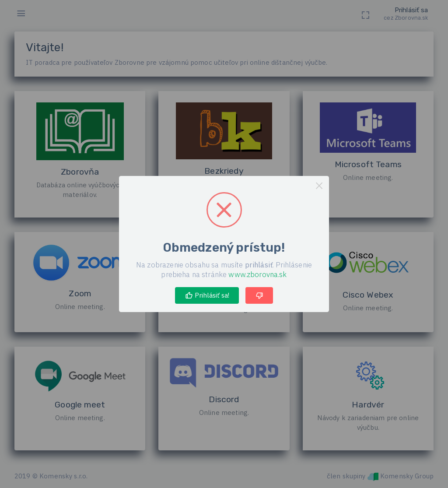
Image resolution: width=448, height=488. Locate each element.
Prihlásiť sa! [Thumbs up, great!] (207, 295)
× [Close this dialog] (319, 186)
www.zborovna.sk (257, 274)
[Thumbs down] (259, 295)
